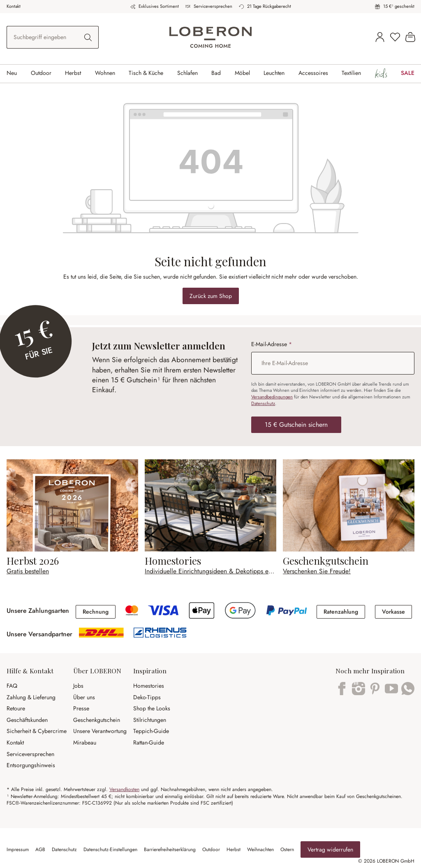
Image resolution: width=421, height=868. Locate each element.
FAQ (12, 686)
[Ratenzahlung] (341, 611)
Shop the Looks (152, 708)
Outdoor (211, 849)
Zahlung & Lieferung (31, 697)
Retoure (16, 708)
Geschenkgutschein (97, 720)
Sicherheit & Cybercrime (37, 731)
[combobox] (42, 37)
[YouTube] (391, 693)
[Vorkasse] (393, 611)
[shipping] (101, 635)
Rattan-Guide (149, 742)
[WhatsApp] (408, 693)
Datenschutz (263, 403)
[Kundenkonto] (380, 37)
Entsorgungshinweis (31, 765)
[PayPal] (287, 613)
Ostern (287, 849)
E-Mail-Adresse (272, 344)
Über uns (84, 697)
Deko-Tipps (147, 697)
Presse (81, 708)
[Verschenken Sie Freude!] (349, 518)
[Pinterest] (375, 693)
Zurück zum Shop (211, 296)
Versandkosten (124, 789)
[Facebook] (342, 693)
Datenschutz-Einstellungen (110, 849)
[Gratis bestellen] (72, 518)
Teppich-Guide (151, 731)
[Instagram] (359, 693)
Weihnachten (260, 849)
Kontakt (14, 6)
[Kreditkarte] (132, 613)
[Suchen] (88, 37)
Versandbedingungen (272, 397)
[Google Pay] (241, 617)
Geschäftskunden (27, 720)
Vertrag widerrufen (330, 849)
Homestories (149, 686)
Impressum (18, 849)
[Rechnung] (96, 611)
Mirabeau (85, 742)
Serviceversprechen (213, 6)
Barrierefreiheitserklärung (170, 849)
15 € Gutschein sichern (296, 425)
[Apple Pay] (202, 617)
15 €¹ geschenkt (399, 6)
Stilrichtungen (150, 720)
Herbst (234, 849)
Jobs (78, 686)
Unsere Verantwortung (100, 731)
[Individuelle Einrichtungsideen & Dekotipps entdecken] (210, 518)
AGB (40, 849)
